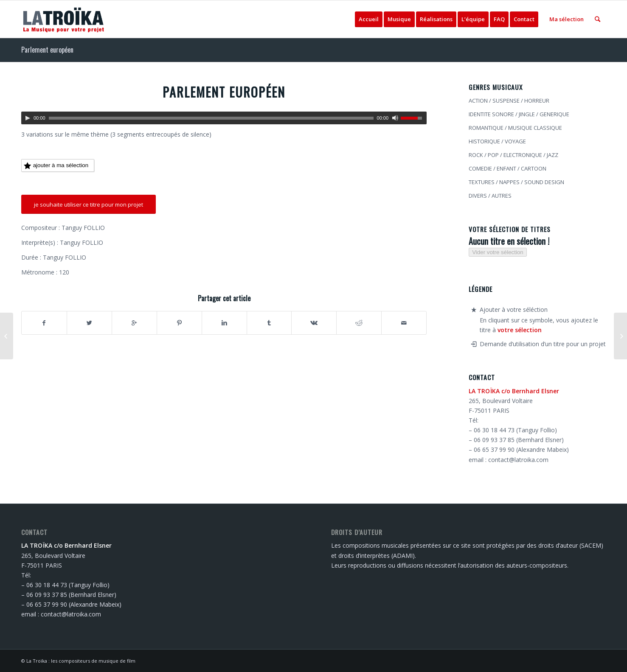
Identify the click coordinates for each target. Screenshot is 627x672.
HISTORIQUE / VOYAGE (497, 141)
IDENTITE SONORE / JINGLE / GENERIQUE (519, 114)
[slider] (211, 118)
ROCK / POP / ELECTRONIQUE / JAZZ (513, 155)
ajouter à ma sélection (56, 166)
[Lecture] (28, 118)
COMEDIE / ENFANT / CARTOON (508, 168)
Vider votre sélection (498, 252)
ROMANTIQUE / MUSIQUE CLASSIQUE (515, 128)
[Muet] (395, 118)
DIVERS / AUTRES (490, 196)
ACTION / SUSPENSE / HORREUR (509, 101)
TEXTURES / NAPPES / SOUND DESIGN (516, 182)
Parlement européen (47, 50)
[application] (224, 118)
